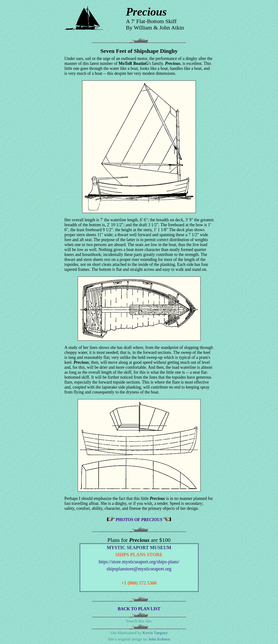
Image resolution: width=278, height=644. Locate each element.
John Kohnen (159, 639)
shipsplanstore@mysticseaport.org (139, 569)
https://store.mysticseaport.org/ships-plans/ (139, 562)
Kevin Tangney (155, 633)
